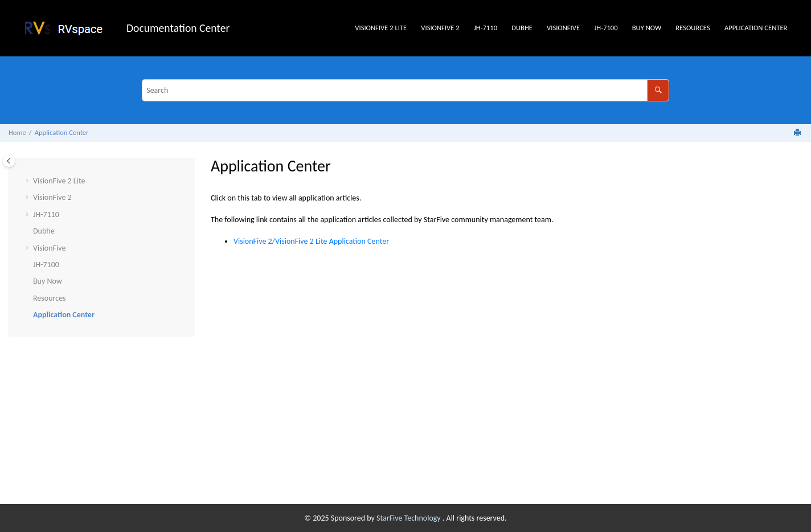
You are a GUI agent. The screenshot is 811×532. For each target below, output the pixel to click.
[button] (28, 181)
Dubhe (522, 28)
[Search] (658, 90)
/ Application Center (311, 241)
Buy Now (647, 28)
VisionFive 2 (440, 28)
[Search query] (406, 90)
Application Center (756, 28)
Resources (693, 28)
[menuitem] (381, 28)
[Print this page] (798, 133)
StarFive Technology (409, 518)
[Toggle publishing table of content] (9, 161)
